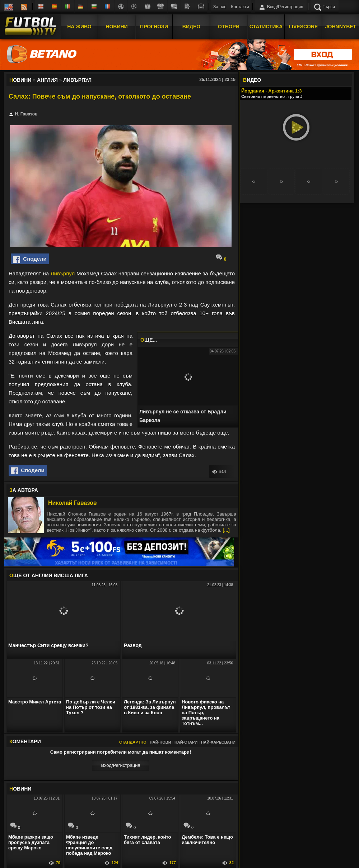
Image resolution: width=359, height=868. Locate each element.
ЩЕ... (149, 340)
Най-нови (160, 742)
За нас (220, 7)
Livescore (304, 26)
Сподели (30, 259)
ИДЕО (252, 80)
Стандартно (133, 742)
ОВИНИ (20, 789)
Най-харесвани (218, 742)
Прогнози (154, 26)
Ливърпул (63, 273)
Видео (191, 26)
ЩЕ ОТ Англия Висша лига (49, 575)
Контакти (240, 7)
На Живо (79, 26)
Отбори (229, 26)
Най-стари (186, 742)
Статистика (266, 26)
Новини (116, 26)
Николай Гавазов (73, 503)
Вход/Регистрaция (120, 765)
